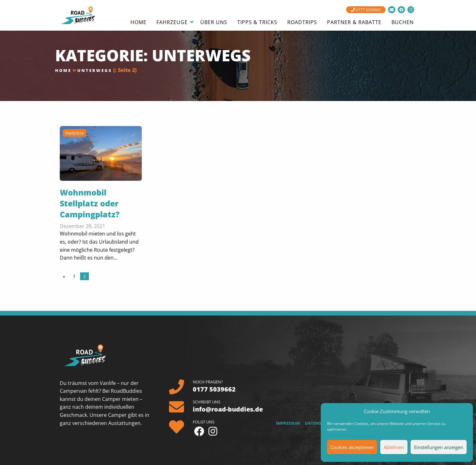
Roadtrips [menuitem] (302, 22)
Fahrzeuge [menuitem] (172, 22)
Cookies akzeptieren (352, 447)
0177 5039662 (366, 10)
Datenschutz (320, 423)
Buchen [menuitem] (403, 22)
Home (63, 70)
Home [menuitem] (138, 22)
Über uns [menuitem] (214, 22)
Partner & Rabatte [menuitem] (354, 22)
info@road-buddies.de (228, 409)
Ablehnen (394, 447)
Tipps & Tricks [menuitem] (257, 22)
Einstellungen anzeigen (439, 447)
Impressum (288, 423)
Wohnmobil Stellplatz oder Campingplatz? (90, 203)
